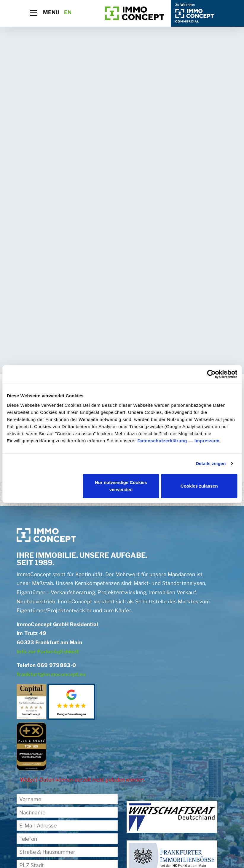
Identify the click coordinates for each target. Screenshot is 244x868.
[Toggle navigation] (34, 13)
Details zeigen (211, 463)
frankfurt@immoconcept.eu (51, 674)
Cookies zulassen (199, 486)
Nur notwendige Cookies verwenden (121, 486)
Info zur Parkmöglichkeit (48, 652)
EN (68, 12)
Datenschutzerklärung (162, 440)
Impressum (207, 440)
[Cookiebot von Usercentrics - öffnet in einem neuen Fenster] (211, 374)
